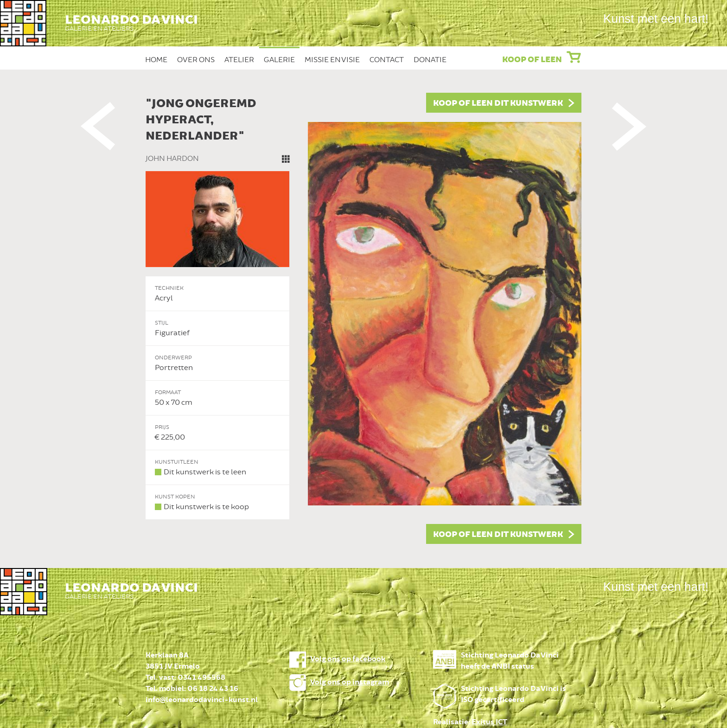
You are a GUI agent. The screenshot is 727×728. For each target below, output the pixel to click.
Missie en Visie (332, 60)
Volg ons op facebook (348, 659)
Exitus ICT (489, 722)
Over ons (196, 60)
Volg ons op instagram (350, 682)
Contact (387, 60)
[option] (363, 318)
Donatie (430, 60)
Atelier (239, 60)
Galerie (279, 60)
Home (156, 60)
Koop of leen (532, 60)
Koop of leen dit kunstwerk (498, 103)
